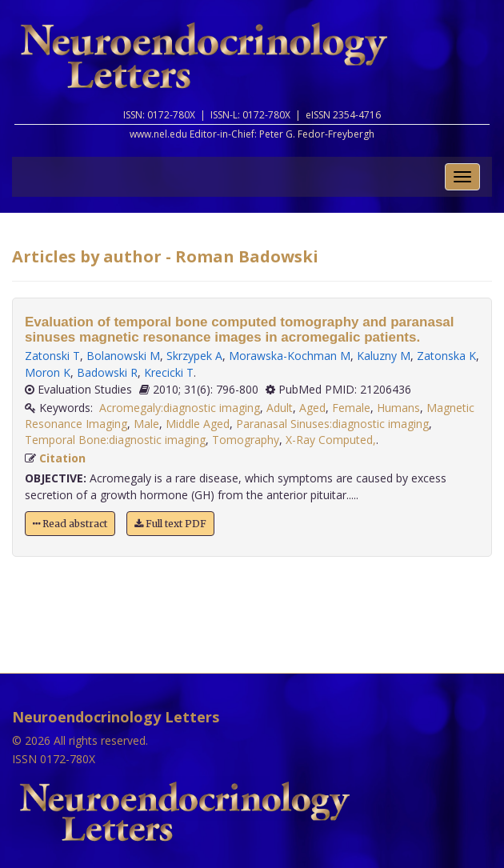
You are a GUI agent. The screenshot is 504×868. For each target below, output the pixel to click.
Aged (312, 408)
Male (146, 424)
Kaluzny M (384, 356)
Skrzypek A (194, 356)
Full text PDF (170, 524)
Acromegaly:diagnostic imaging (180, 408)
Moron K (48, 372)
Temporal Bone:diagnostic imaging (115, 440)
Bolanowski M (123, 356)
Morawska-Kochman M (290, 356)
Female (351, 408)
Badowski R (107, 372)
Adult (280, 408)
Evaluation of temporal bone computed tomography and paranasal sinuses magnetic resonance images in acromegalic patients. (240, 330)
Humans (398, 408)
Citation (62, 458)
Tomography (246, 440)
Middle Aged (198, 424)
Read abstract (70, 524)
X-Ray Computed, (331, 440)
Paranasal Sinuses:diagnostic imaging (332, 424)
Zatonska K (446, 356)
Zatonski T (52, 356)
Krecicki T (169, 372)
